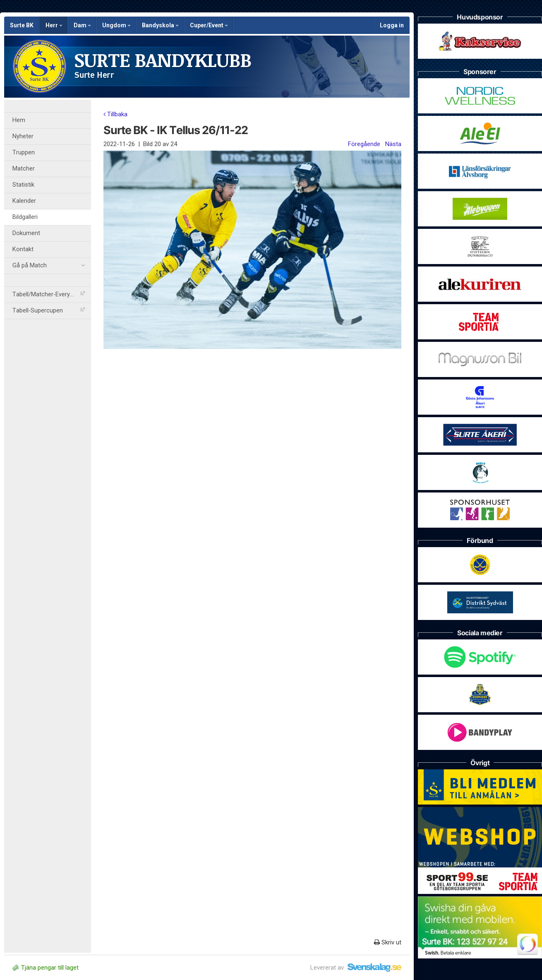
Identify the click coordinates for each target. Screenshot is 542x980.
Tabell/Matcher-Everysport (49, 294)
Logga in (392, 25)
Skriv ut (388, 942)
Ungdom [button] (116, 25)
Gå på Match (49, 266)
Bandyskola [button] (160, 25)
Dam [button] (82, 25)
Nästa (393, 144)
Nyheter (23, 136)
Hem (19, 120)
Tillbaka (115, 114)
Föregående (364, 144)
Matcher (24, 169)
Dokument (26, 233)
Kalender (24, 201)
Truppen (24, 153)
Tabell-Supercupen (49, 311)
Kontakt (23, 249)
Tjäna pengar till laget (46, 968)
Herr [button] (54, 25)
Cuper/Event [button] (209, 25)
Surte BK (22, 25)
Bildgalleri (25, 217)
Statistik (23, 185)
